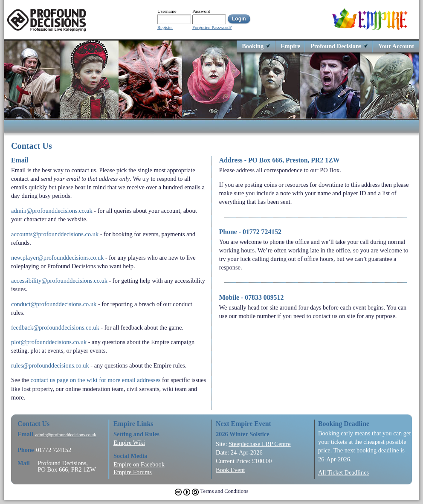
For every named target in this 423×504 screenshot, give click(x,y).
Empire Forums (133, 472)
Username (167, 11)
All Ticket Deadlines (343, 472)
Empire (290, 46)
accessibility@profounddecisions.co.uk (59, 281)
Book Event (230, 470)
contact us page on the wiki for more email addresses (96, 380)
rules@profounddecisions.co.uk (50, 365)
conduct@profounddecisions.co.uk (54, 304)
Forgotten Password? (212, 28)
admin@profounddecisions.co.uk (52, 211)
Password (201, 11)
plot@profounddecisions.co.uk (49, 342)
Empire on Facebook (139, 464)
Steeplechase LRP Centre (260, 444)
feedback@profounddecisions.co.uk (55, 327)
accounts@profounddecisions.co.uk (55, 234)
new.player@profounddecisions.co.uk (57, 258)
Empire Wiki (129, 443)
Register (165, 28)
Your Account (396, 46)
